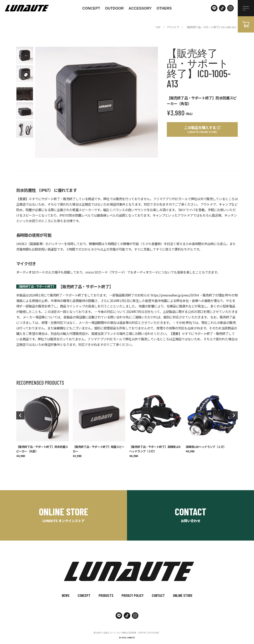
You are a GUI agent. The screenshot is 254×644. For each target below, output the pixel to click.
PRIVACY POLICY (133, 595)
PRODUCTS (106, 595)
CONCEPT (91, 8)
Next (234, 415)
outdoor (114, 8)
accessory (140, 8)
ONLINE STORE (183, 595)
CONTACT (158, 595)
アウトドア (173, 27)
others (164, 8)
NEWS (66, 595)
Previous (20, 415)
